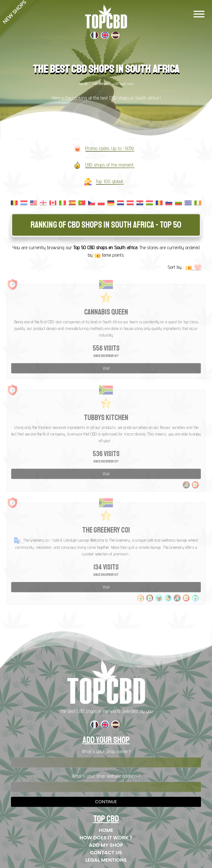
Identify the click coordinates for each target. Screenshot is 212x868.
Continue (106, 802)
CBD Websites (101, 84)
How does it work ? (106, 838)
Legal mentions (106, 860)
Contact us (106, 852)
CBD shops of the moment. (110, 165)
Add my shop (106, 845)
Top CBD (83, 84)
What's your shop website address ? (106, 776)
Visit (106, 368)
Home (106, 830)
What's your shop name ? (106, 751)
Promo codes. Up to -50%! (110, 148)
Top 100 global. (110, 181)
